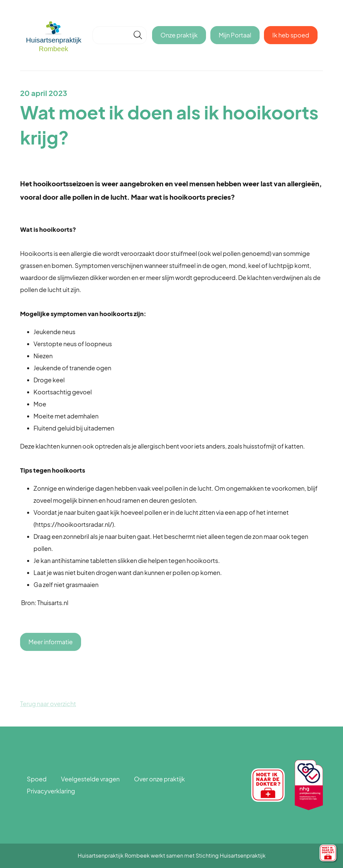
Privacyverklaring (51, 791)
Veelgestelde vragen (90, 779)
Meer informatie (51, 642)
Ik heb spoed (291, 35)
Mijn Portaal (235, 35)
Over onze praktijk (159, 779)
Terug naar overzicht (48, 704)
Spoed (37, 779)
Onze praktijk (179, 35)
